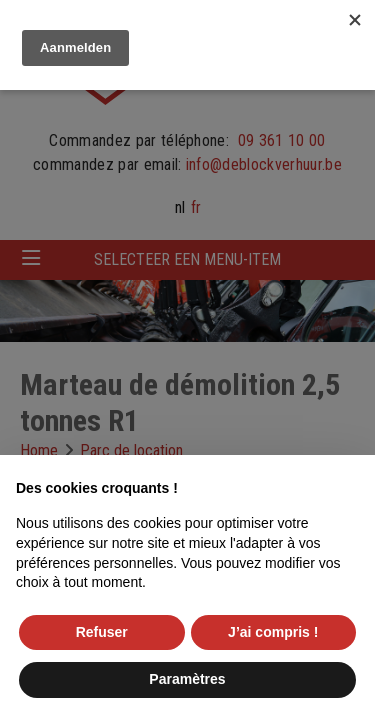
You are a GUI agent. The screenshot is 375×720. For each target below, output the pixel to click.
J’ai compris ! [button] (273, 632)
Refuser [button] (102, 632)
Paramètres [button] (187, 679)
